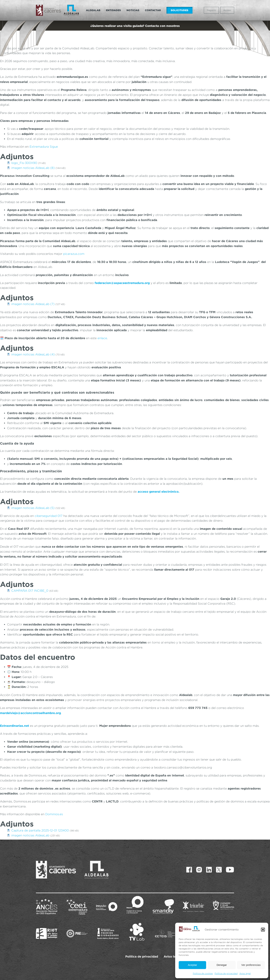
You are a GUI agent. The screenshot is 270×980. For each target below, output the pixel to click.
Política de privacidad (226, 973)
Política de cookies (203, 973)
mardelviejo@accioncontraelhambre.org (30, 713)
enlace (102, 338)
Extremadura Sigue (44, 147)
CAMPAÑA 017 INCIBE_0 (30, 591)
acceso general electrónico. (158, 492)
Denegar (222, 965)
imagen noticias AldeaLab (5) (33, 508)
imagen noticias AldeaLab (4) (33, 354)
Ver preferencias (251, 965)
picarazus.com (74, 254)
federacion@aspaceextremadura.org (122, 283)
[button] (263, 930)
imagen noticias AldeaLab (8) (33, 168)
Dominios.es (54, 814)
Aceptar (193, 965)
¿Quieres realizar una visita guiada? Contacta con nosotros (135, 26)
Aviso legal (245, 973)
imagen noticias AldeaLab (30, 835)
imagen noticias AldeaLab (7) (33, 304)
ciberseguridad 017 (49, 516)
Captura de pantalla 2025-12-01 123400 (40, 830)
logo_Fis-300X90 (24, 163)
